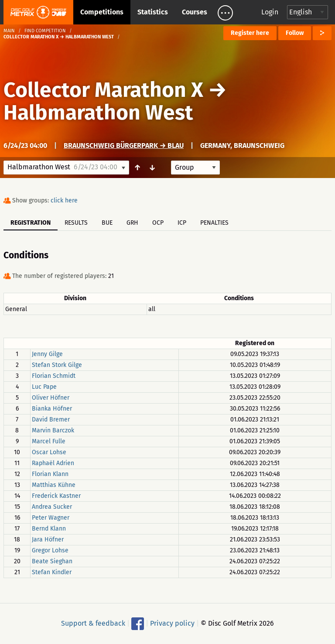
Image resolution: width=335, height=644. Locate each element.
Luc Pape (44, 387)
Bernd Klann (49, 529)
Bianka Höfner (52, 409)
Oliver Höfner (51, 398)
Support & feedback (93, 623)
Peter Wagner (51, 518)
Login (270, 12)
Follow (295, 33)
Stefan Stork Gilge (57, 365)
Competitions (102, 12)
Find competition (45, 31)
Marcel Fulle (49, 441)
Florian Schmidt (54, 376)
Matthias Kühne (54, 485)
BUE (107, 223)
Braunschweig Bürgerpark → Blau (124, 146)
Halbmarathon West (98, 113)
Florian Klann (50, 474)
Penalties (214, 223)
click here (64, 200)
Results (76, 223)
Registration (31, 223)
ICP (182, 223)
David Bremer (51, 420)
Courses (195, 12)
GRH (132, 223)
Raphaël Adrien (53, 463)
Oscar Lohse (49, 452)
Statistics (153, 12)
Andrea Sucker (52, 507)
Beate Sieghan (52, 561)
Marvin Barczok (53, 430)
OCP (158, 223)
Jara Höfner (48, 540)
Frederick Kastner (56, 496)
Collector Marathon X (103, 90)
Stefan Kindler (52, 572)
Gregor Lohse (50, 550)
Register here (250, 33)
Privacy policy (172, 623)
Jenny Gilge (47, 354)
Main (9, 31)
